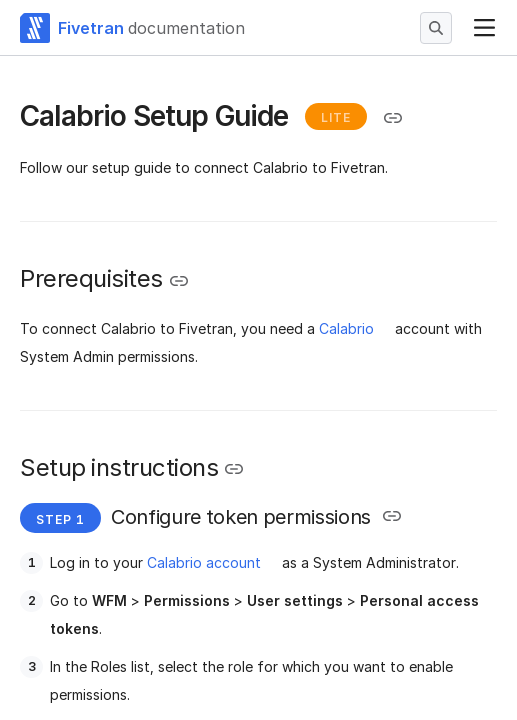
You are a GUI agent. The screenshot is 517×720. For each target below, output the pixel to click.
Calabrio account (204, 562)
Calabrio (346, 328)
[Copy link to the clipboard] (393, 118)
